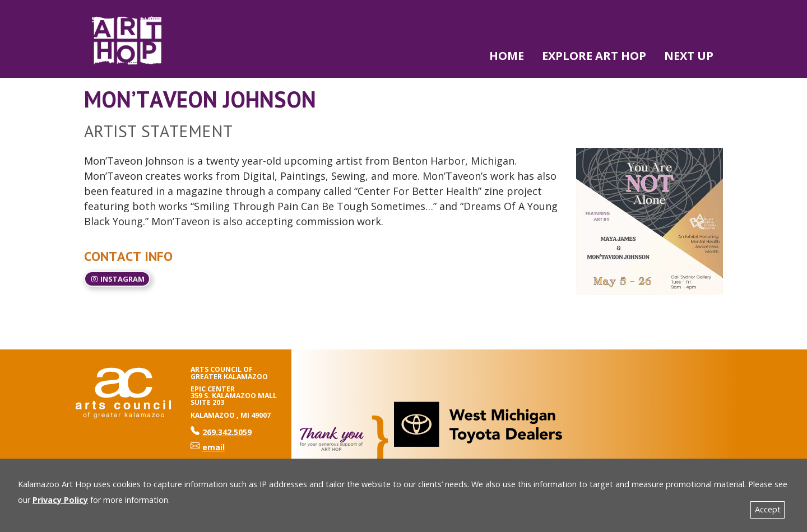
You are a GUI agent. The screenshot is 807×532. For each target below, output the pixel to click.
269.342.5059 (221, 432)
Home (507, 56)
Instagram (117, 279)
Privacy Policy (60, 500)
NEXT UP (689, 56)
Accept (768, 509)
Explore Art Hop (594, 56)
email (208, 447)
